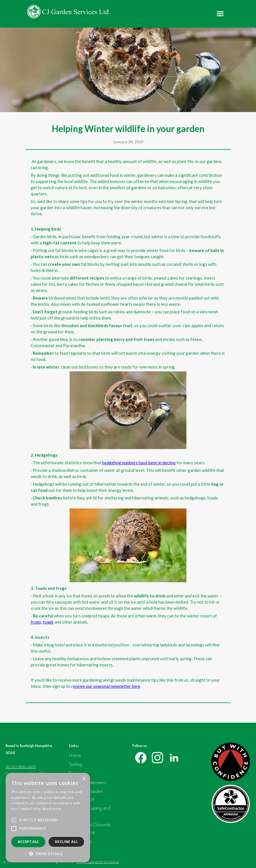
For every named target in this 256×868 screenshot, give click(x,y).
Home (75, 755)
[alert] (48, 818)
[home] (68, 12)
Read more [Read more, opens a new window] (52, 809)
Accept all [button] (28, 842)
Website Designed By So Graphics (97, 862)
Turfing (76, 764)
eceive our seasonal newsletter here (107, 686)
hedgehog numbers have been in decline (139, 463)
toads (48, 622)
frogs (36, 622)
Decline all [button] (66, 842)
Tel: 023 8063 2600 (21, 767)
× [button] (84, 779)
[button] (220, 14)
